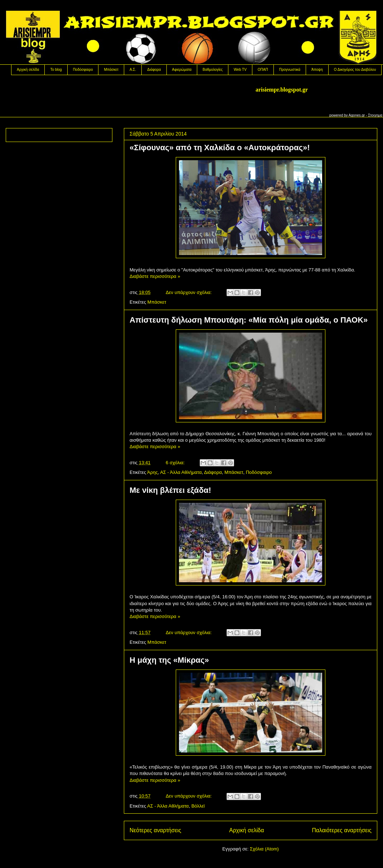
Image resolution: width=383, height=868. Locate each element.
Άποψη (317, 70)
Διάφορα (154, 70)
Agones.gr (357, 115)
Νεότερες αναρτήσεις (155, 830)
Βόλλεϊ (198, 806)
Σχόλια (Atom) (264, 849)
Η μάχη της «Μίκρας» (169, 660)
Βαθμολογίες (213, 70)
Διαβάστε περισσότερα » (155, 276)
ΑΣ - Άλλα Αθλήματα (181, 472)
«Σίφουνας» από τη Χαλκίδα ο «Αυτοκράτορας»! (220, 148)
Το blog (56, 70)
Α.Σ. (133, 70)
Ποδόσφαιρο (83, 70)
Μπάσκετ (111, 70)
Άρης (152, 472)
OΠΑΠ (263, 70)
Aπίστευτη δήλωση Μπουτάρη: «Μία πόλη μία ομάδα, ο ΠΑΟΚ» (249, 320)
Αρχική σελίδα (28, 70)
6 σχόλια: (176, 463)
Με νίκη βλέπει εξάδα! (170, 490)
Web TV (240, 70)
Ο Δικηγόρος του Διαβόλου (355, 70)
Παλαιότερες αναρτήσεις (342, 830)
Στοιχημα (375, 115)
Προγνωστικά (290, 70)
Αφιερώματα (182, 70)
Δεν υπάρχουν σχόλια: (189, 292)
